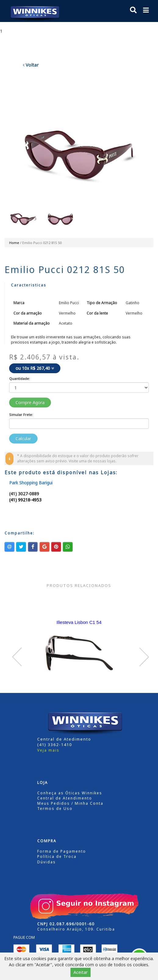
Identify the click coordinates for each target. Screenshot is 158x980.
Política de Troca (57, 856)
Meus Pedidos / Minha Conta (70, 803)
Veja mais (48, 750)
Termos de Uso (55, 809)
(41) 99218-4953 (25, 500)
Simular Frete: (21, 415)
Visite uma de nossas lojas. (93, 461)
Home (14, 243)
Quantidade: (20, 379)
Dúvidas (47, 862)
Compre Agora (30, 402)
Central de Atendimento (65, 798)
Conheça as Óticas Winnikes (70, 793)
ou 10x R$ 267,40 (35, 368)
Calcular (23, 438)
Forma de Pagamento (62, 851)
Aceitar (81, 972)
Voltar (31, 65)
